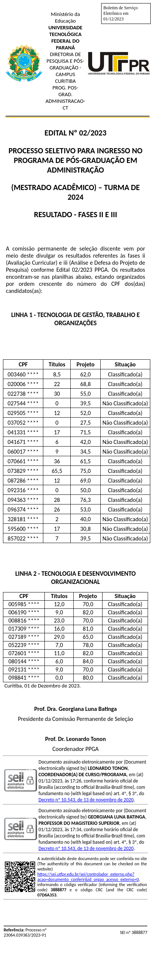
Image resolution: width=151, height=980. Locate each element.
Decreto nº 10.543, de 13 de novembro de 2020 (86, 800)
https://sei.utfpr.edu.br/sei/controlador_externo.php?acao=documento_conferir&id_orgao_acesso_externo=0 (88, 877)
